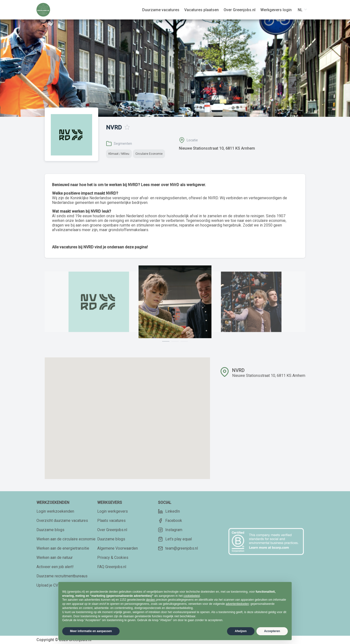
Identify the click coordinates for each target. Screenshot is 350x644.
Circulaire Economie (149, 154)
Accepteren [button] (272, 631)
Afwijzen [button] (241, 631)
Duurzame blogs (50, 530)
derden (151, 600)
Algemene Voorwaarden (118, 548)
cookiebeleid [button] (192, 596)
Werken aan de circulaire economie (66, 539)
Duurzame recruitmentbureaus (62, 576)
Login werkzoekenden (55, 511)
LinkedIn (169, 511)
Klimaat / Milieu (119, 154)
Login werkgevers (113, 511)
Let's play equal (175, 539)
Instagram (170, 530)
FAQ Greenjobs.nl (112, 567)
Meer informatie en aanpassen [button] (91, 631)
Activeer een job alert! (55, 567)
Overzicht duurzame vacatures (62, 521)
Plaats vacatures (111, 521)
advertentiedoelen (237, 604)
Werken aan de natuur (55, 558)
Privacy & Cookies (113, 558)
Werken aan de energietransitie (63, 548)
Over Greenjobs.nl (112, 530)
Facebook (170, 521)
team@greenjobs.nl (178, 548)
